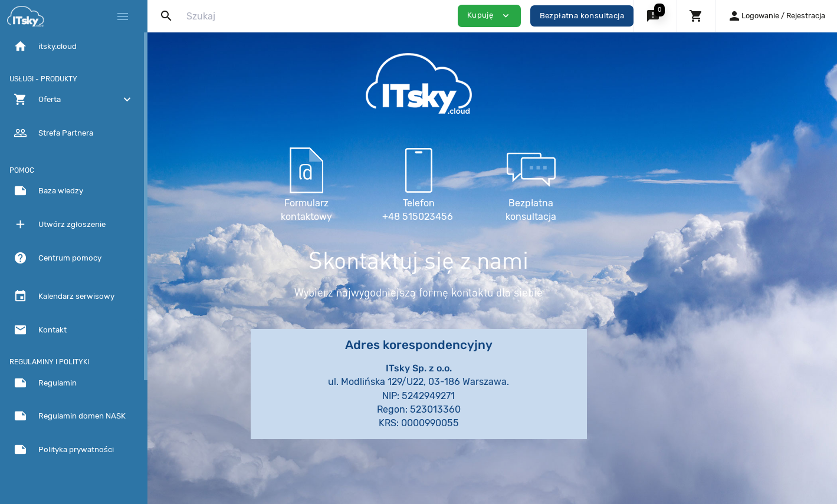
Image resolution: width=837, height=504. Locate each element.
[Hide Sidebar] (123, 17)
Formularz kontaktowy (381, 183)
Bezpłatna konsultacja (582, 16)
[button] (655, 16)
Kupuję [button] (489, 16)
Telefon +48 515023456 (493, 183)
